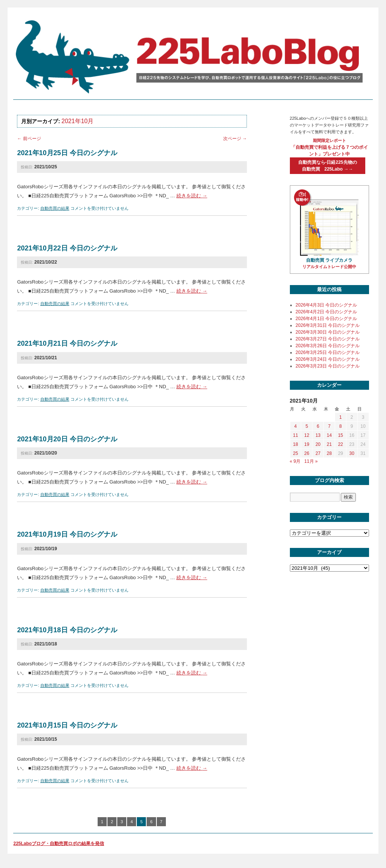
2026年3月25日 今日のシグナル (328, 352)
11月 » (311, 461)
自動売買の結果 (55, 208)
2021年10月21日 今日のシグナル (67, 343)
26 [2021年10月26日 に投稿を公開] (307, 453)
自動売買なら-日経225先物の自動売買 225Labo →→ (328, 166)
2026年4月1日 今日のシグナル (326, 319)
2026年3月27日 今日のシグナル (328, 339)
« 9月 (295, 461)
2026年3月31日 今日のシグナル (328, 325)
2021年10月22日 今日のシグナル (67, 248)
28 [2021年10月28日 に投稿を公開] (329, 453)
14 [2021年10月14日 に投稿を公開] (329, 435)
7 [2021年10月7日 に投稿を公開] (329, 426)
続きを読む (192, 196)
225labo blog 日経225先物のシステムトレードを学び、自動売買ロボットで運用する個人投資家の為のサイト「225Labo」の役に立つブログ (191, 56)
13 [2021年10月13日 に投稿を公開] (318, 435)
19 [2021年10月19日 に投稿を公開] (307, 444)
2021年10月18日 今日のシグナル (67, 630)
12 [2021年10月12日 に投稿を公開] (307, 435)
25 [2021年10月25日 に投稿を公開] (295, 453)
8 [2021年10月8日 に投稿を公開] (341, 426)
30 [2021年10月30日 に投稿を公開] (352, 453)
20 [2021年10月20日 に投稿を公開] (318, 444)
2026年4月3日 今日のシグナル (326, 305)
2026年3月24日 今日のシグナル (328, 359)
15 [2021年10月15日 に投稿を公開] (341, 435)
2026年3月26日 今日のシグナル (328, 346)
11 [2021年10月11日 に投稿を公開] (295, 435)
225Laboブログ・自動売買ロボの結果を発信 (59, 844)
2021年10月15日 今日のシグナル (67, 725)
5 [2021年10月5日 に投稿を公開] (307, 426)
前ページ (29, 139)
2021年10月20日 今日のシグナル (67, 439)
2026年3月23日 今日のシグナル (328, 366)
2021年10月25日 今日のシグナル (67, 153)
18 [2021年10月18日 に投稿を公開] (295, 444)
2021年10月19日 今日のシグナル (67, 534)
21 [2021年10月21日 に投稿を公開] (329, 444)
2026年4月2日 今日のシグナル (326, 312)
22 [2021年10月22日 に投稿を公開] (341, 444)
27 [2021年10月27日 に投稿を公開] (318, 453)
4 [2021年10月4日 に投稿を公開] (296, 426)
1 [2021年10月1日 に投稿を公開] (341, 417)
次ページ (235, 139)
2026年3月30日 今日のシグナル (328, 332)
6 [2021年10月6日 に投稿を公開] (318, 426)
